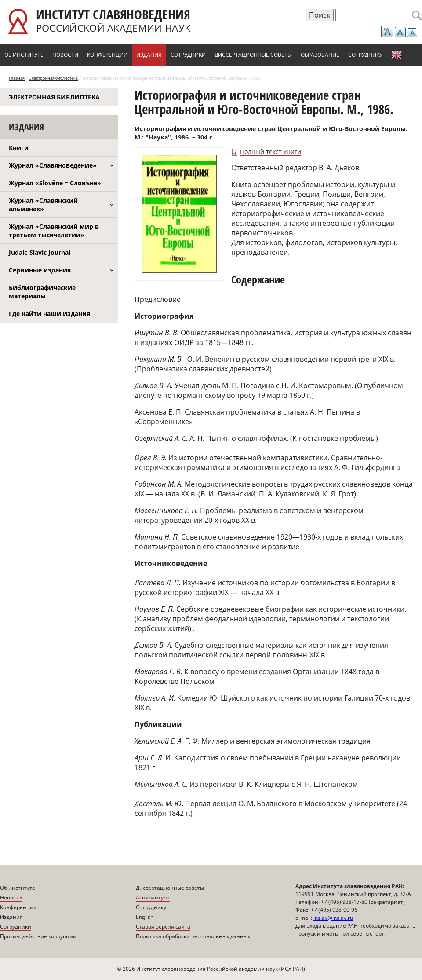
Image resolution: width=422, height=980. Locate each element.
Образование (320, 55)
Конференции (107, 55)
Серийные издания (40, 270)
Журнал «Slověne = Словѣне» (55, 183)
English (397, 55)
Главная (17, 78)
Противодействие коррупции (38, 936)
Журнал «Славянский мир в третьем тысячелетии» (54, 231)
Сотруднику (365, 55)
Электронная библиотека (53, 78)
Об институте (24, 55)
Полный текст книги (271, 152)
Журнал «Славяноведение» (53, 165)
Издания (149, 55)
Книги (19, 148)
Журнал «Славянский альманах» (43, 205)
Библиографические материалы (42, 292)
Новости (65, 55)
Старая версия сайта (163, 927)
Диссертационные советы (253, 55)
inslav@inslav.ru (333, 918)
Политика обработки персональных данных (193, 936)
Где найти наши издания (49, 314)
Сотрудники (188, 55)
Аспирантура (153, 897)
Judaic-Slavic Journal (40, 252)
